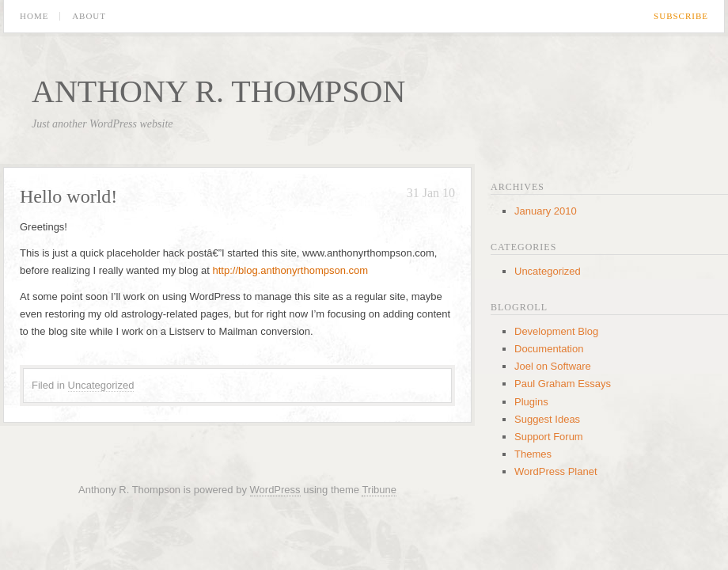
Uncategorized (101, 385)
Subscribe (681, 16)
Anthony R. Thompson (218, 91)
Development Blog (556, 331)
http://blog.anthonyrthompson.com (291, 270)
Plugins (531, 402)
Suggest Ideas (547, 419)
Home (34, 16)
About (89, 16)
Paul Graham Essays (563, 384)
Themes (533, 454)
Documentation (549, 349)
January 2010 (546, 211)
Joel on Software (553, 366)
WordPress (275, 490)
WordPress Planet (556, 471)
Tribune (379, 490)
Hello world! (68, 196)
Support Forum (549, 437)
